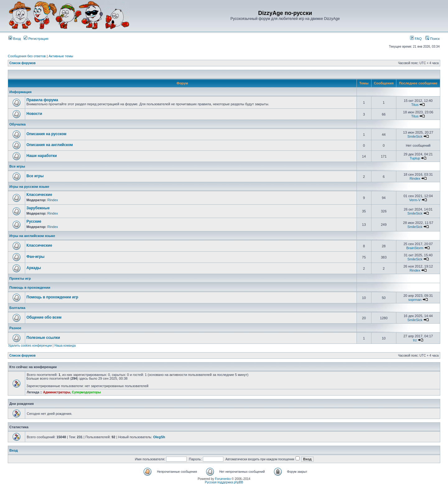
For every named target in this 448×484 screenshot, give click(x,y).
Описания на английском (50, 145)
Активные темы (61, 56)
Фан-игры (35, 257)
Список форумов (23, 63)
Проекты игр (20, 278)
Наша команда (65, 346)
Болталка (17, 308)
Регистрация (36, 39)
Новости (34, 114)
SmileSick (415, 136)
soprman (415, 300)
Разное (15, 328)
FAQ (416, 39)
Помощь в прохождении (30, 287)
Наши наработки (42, 156)
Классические (39, 195)
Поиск (432, 39)
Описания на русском (46, 134)
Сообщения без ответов (27, 56)
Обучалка (17, 124)
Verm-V (415, 200)
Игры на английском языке (32, 236)
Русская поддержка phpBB (224, 482)
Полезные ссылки (43, 338)
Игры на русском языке (29, 187)
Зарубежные (38, 208)
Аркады (34, 268)
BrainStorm (415, 248)
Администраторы (56, 392)
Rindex (415, 178)
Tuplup (415, 158)
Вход (15, 39)
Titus (415, 105)
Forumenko (223, 479)
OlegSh (159, 437)
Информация (20, 92)
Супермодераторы (86, 392)
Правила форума (42, 100)
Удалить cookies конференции (30, 346)
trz (415, 340)
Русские (34, 221)
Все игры (17, 166)
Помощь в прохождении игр (52, 297)
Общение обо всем (44, 317)
